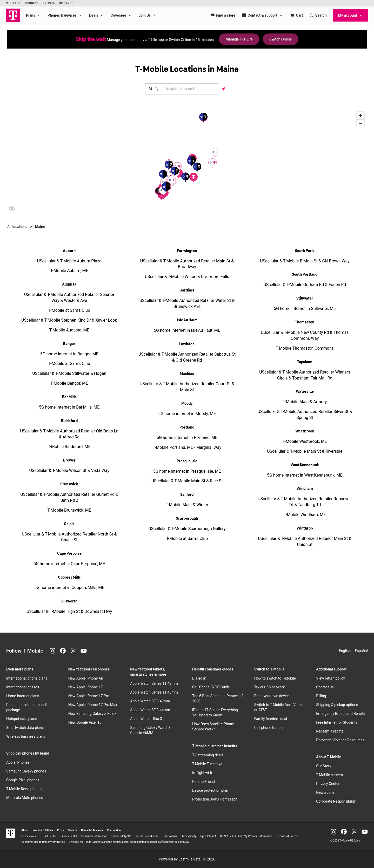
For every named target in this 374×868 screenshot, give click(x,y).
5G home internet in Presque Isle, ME (187, 471)
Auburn (69, 251)
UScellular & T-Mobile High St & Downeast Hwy (69, 611)
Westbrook (305, 431)
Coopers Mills (69, 578)
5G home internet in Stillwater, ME (305, 308)
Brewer (69, 460)
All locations (17, 227)
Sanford (187, 495)
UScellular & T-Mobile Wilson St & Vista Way (69, 470)
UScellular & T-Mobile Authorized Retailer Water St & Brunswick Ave (187, 303)
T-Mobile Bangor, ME (69, 383)
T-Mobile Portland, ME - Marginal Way (187, 447)
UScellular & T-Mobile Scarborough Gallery (187, 529)
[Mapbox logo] (12, 209)
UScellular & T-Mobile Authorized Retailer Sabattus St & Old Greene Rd (187, 357)
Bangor (69, 344)
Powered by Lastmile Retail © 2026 (187, 859)
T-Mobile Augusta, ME (69, 330)
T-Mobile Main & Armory (305, 402)
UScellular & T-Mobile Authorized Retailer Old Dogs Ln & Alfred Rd (69, 434)
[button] (193, 177)
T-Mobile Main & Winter (187, 505)
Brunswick (69, 484)
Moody (187, 404)
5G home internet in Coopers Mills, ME (69, 588)
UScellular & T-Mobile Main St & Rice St (187, 481)
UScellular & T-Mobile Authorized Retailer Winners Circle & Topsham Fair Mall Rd (305, 375)
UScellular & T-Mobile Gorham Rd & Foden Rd (305, 285)
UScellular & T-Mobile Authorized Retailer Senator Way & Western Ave (69, 297)
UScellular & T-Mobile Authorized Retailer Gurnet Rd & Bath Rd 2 (69, 497)
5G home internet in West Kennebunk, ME (305, 475)
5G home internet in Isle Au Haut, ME (187, 330)
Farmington (187, 251)
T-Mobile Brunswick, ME (69, 510)
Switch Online (280, 39)
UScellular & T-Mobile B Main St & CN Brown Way (305, 261)
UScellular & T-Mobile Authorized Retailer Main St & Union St (305, 541)
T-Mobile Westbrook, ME (305, 441)
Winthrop (305, 528)
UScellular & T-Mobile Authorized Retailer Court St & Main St (187, 387)
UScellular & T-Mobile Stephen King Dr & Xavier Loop (69, 320)
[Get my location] (223, 89)
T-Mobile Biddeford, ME (69, 447)
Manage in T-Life (239, 39)
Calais (69, 524)
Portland (187, 428)
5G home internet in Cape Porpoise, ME (69, 564)
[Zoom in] (360, 116)
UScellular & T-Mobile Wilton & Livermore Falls (187, 277)
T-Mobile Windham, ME (305, 515)
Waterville (305, 392)
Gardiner (187, 290)
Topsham (305, 362)
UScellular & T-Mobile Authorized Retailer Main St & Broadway (187, 264)
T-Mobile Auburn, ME (69, 271)
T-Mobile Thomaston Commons (305, 348)
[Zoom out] (360, 123)
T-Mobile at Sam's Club (69, 310)
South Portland (305, 275)
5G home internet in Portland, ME (187, 438)
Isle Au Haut (187, 320)
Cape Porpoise (69, 554)
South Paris (305, 251)
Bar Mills (69, 397)
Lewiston (187, 344)
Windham (305, 489)
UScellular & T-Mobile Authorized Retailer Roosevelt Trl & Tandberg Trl (305, 502)
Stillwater (305, 299)
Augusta (69, 284)
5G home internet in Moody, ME (187, 414)
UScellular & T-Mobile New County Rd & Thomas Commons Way (305, 335)
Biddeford (69, 421)
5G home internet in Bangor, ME (69, 354)
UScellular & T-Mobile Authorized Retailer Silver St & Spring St (305, 415)
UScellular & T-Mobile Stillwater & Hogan (69, 373)
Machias (187, 374)
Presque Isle (187, 461)
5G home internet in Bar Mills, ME (69, 407)
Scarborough (187, 519)
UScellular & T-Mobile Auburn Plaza (69, 261)
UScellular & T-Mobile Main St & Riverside (305, 451)
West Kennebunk (305, 465)
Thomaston (305, 322)
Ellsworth (69, 601)
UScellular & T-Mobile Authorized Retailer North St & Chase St (69, 537)
